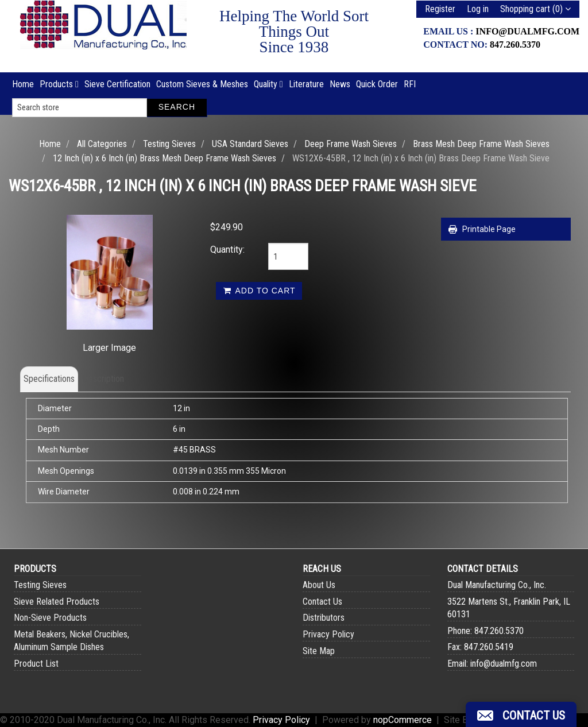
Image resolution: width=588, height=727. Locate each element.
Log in (478, 9)
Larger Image (109, 348)
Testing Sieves (169, 144)
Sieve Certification (117, 84)
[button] (521, 714)
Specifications (49, 379)
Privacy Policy (328, 634)
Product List (36, 664)
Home (23, 84)
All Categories (102, 144)
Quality (268, 84)
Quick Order (377, 84)
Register (440, 9)
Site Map (319, 651)
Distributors (324, 618)
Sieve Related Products (57, 602)
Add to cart (259, 291)
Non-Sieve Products (50, 618)
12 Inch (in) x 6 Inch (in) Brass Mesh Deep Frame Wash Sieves (165, 158)
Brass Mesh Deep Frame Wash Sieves (481, 144)
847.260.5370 (515, 45)
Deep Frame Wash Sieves (351, 144)
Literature (306, 84)
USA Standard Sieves (250, 144)
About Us (319, 585)
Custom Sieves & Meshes (202, 84)
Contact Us (322, 602)
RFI (410, 84)
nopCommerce (403, 720)
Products (59, 84)
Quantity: (227, 250)
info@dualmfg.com (527, 31)
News (340, 84)
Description (103, 379)
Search (177, 107)
